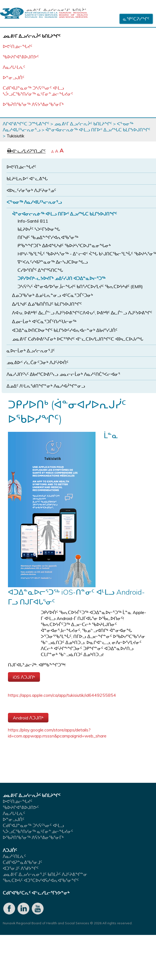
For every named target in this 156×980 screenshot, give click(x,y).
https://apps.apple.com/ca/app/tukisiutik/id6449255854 (62, 695)
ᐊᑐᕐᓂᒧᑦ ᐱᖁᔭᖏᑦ (21, 868)
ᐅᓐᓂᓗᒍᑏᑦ (14, 78)
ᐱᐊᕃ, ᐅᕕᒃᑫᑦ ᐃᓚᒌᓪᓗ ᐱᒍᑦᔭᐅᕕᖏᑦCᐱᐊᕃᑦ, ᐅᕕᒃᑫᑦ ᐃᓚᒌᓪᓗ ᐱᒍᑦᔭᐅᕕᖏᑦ (82, 313)
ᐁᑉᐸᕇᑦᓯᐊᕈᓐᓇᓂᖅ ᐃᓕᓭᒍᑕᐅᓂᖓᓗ (53, 262)
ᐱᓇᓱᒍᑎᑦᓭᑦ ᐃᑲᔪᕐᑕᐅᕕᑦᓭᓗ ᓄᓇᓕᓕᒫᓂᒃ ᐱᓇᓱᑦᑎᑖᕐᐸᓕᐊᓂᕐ (63, 374)
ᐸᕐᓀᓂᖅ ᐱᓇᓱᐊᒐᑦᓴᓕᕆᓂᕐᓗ (34, 202)
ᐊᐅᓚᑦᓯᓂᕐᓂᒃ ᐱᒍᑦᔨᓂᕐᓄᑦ (31, 190)
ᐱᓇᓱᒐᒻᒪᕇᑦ (14, 67)
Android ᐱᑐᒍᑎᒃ (28, 718)
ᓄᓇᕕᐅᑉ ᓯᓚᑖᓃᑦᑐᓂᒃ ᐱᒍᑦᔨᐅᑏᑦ (37, 362)
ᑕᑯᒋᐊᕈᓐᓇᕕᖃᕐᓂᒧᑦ (22, 862)
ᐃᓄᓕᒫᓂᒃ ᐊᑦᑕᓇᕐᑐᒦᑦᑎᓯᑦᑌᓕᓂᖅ (44, 321)
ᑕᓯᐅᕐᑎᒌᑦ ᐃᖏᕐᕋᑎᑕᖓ (40, 270)
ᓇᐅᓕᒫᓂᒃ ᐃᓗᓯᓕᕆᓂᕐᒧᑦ (31, 351)
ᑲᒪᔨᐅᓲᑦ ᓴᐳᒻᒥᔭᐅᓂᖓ (39, 229)
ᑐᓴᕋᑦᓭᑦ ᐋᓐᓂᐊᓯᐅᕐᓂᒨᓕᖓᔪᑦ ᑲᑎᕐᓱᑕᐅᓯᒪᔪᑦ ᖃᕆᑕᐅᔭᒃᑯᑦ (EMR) (80, 287)
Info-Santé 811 (33, 221)
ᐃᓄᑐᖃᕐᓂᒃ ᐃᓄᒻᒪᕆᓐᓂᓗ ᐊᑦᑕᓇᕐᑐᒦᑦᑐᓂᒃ (53, 295)
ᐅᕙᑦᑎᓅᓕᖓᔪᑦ (18, 46)
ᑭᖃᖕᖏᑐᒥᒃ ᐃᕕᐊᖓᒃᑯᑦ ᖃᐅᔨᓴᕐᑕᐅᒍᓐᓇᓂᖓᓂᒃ (64, 246)
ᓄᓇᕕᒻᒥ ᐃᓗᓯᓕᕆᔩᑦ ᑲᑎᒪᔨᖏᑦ (83, 124)
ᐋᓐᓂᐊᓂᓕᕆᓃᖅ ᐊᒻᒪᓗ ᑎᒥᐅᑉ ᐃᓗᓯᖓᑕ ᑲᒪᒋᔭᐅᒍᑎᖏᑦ (98, 130)
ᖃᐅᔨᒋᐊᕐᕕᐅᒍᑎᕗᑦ (21, 57)
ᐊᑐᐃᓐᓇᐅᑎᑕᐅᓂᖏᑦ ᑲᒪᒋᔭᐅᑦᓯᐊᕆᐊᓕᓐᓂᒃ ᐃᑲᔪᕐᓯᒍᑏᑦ (65, 330)
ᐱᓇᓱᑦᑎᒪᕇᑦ (14, 856)
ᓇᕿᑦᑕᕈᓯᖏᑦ (136, 19)
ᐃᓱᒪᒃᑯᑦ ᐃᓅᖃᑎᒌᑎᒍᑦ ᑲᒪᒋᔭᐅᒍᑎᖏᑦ (47, 304)
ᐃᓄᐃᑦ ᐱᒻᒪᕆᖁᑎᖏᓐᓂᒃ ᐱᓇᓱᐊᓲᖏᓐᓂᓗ (46, 386)
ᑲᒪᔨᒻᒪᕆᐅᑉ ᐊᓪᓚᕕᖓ (27, 179)
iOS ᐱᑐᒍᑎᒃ (24, 677)
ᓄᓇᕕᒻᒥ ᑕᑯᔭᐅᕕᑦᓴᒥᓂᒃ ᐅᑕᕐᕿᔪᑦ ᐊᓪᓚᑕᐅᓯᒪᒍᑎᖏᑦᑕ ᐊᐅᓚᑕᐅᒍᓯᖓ (78, 339)
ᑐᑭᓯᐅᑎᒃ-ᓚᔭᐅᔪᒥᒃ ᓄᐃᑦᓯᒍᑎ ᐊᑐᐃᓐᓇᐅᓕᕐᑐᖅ (61, 278)
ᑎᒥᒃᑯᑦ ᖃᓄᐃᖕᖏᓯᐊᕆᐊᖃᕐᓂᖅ (48, 237)
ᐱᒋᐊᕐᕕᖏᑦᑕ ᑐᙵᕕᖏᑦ (26, 124)
